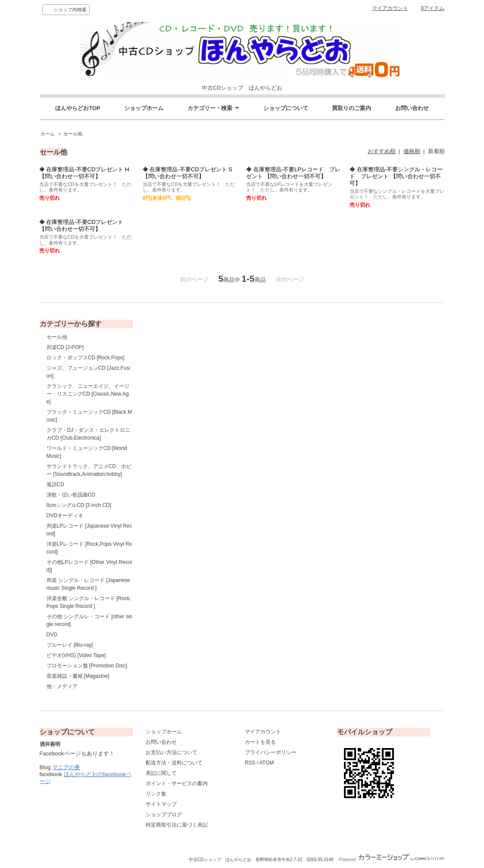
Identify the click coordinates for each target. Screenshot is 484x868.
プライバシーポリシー (271, 752)
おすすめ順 (382, 151)
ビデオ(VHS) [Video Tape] (76, 655)
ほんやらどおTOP (78, 108)
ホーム (48, 134)
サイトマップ (161, 804)
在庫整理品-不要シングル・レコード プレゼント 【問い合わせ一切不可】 (396, 176)
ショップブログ (164, 815)
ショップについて (286, 108)
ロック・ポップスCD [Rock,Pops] (86, 358)
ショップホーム (144, 108)
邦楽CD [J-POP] (65, 347)
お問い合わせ (412, 108)
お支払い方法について (172, 752)
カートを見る (260, 742)
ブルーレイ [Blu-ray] (70, 645)
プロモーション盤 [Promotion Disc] (87, 666)
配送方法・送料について (174, 763)
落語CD (55, 484)
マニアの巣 (66, 767)
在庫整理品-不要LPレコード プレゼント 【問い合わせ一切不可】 (293, 173)
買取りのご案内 (351, 108)
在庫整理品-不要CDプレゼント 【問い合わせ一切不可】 (81, 225)
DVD (52, 635)
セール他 (73, 134)
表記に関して (161, 773)
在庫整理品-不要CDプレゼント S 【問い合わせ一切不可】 (187, 173)
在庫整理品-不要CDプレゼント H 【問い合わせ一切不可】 (84, 173)
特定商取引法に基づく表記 (177, 825)
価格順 (412, 151)
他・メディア (62, 686)
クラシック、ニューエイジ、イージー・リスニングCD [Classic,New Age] (88, 394)
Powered (392, 860)
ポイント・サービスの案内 (177, 783)
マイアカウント (390, 8)
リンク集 (156, 794)
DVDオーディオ (65, 516)
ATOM (267, 763)
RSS (250, 763)
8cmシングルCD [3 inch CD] (79, 505)
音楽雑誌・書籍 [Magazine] (78, 676)
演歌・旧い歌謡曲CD (71, 495)
